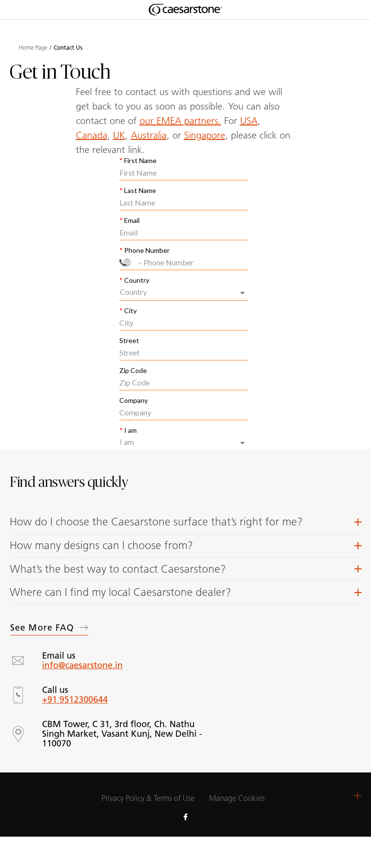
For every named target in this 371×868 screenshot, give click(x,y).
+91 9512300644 (75, 700)
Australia (149, 135)
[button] (185, 522)
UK (119, 135)
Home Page (33, 48)
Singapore (205, 135)
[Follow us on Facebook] (185, 816)
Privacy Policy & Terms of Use (148, 798)
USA (249, 121)
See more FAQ (49, 628)
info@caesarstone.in (82, 665)
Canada (92, 135)
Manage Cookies (237, 798)
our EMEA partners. (180, 121)
